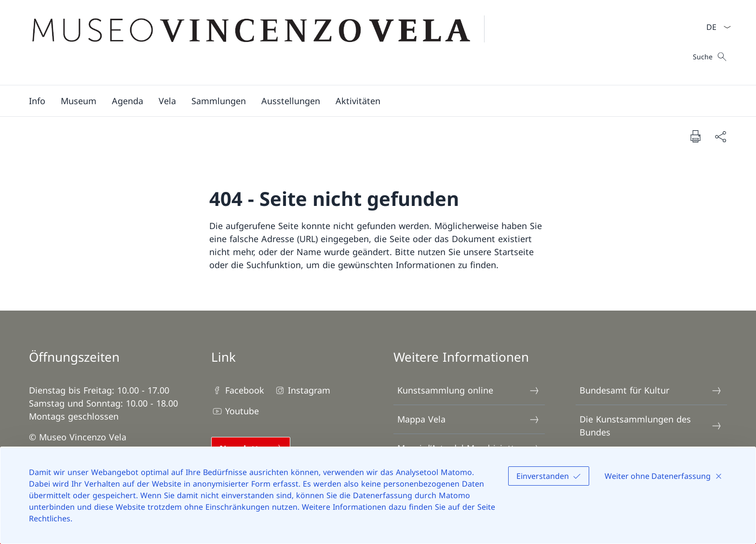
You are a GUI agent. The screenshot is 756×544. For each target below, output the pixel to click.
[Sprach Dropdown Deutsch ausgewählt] (715, 27)
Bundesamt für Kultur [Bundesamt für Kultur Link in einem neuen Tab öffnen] (651, 390)
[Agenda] (128, 101)
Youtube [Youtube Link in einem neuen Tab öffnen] (235, 411)
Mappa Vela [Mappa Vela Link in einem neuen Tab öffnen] (469, 419)
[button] (37, 101)
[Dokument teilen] (720, 136)
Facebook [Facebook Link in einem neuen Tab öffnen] (238, 390)
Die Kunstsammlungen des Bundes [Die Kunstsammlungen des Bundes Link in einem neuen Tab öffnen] (651, 426)
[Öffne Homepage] (263, 42)
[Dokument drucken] (695, 136)
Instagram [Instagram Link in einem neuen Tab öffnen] (302, 390)
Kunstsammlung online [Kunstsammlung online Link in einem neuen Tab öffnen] (469, 390)
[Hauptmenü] (370, 101)
